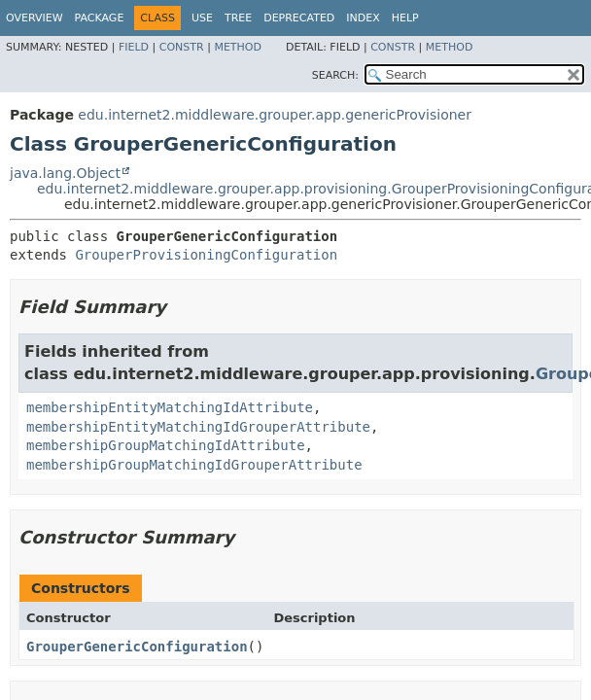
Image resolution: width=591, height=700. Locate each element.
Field (134, 47)
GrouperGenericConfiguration (137, 647)
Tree (238, 18)
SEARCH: (335, 75)
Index (363, 18)
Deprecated (299, 18)
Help (405, 18)
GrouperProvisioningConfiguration (206, 255)
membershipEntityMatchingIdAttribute (170, 407)
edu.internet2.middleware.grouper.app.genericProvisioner (275, 115)
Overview (35, 18)
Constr (182, 47)
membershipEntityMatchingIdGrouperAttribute (198, 427)
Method (238, 47)
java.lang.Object (65, 173)
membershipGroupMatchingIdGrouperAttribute (194, 465)
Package (100, 18)
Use (202, 18)
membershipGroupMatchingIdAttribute (166, 445)
